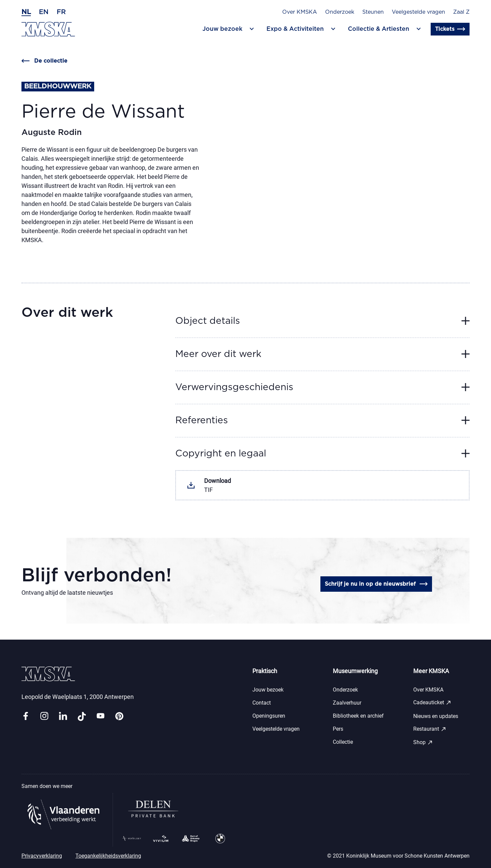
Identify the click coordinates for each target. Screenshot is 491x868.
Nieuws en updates (436, 716)
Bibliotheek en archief (358, 716)
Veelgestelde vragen (418, 12)
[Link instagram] (44, 716)
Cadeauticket (432, 703)
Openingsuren (269, 716)
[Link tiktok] (82, 716)
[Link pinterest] (119, 716)
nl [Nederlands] (26, 12)
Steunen (373, 12)
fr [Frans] (61, 12)
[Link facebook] (25, 716)
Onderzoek (340, 12)
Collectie (343, 742)
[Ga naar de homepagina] (48, 29)
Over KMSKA (300, 12)
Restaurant (430, 729)
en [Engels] (44, 12)
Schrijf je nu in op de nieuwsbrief (376, 584)
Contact (262, 703)
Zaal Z (461, 12)
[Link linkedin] (63, 716)
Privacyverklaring (42, 856)
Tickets (450, 29)
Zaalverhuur (347, 703)
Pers (338, 729)
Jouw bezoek (268, 690)
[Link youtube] (101, 716)
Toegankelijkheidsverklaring (108, 856)
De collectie (44, 61)
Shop (423, 742)
